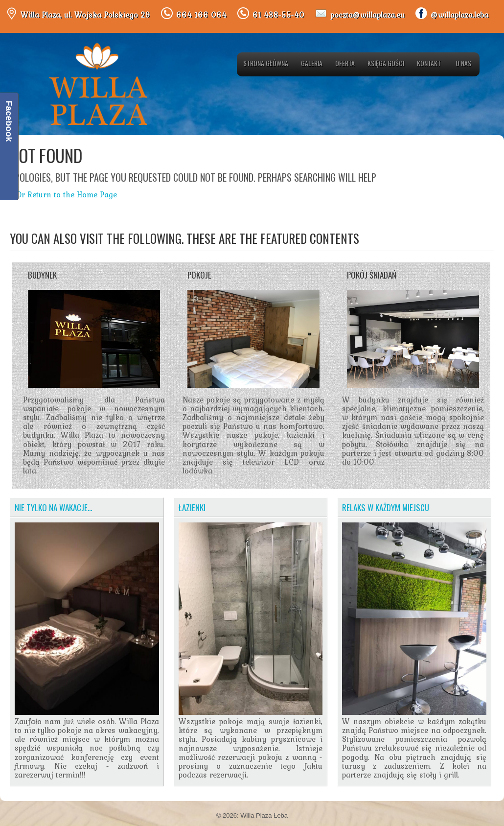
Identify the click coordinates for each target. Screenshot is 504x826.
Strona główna (266, 63)
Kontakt (429, 63)
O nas (463, 63)
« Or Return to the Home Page (63, 194)
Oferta (345, 63)
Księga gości (386, 63)
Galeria (312, 63)
